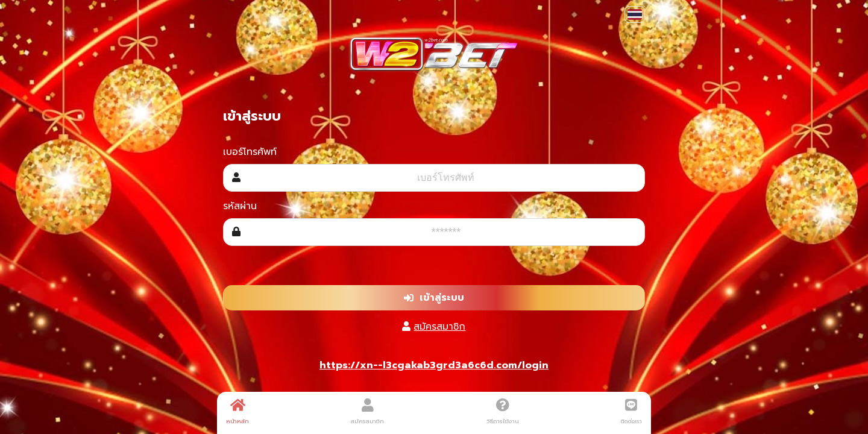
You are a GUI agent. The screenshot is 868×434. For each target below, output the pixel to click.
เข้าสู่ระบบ (434, 298)
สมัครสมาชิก (439, 327)
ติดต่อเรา (631, 412)
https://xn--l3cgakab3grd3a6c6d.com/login (434, 365)
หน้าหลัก (237, 412)
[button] (635, 14)
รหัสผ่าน (240, 206)
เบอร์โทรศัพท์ (250, 152)
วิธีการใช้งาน (503, 412)
